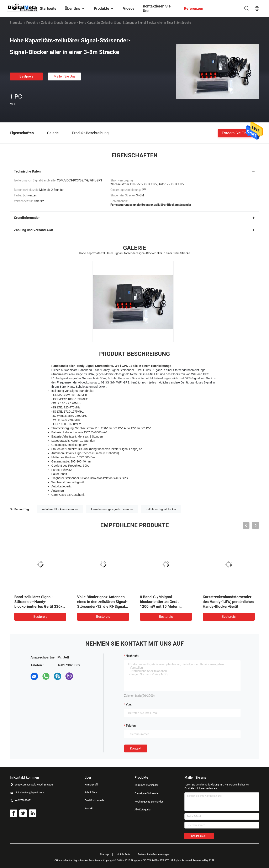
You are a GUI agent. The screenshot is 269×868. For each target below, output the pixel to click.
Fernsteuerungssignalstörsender (112, 509)
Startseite (16, 23)
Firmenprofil (91, 785)
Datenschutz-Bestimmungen (154, 854)
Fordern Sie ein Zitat (239, 133)
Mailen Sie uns (65, 76)
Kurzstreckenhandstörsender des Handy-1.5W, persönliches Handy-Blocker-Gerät (228, 602)
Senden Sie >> (199, 836)
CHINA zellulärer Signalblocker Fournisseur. (79, 861)
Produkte (32, 23)
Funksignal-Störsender (147, 793)
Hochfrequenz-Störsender (149, 802)
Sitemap (104, 854)
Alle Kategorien (143, 810)
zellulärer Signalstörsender (59, 23)
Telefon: (131, 726)
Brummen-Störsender (146, 785)
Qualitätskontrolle (94, 800)
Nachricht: (133, 656)
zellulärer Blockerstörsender (60, 509)
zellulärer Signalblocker (161, 509)
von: (129, 704)
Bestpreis (27, 76)
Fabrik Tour (91, 793)
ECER (212, 861)
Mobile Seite (123, 854)
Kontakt (136, 748)
